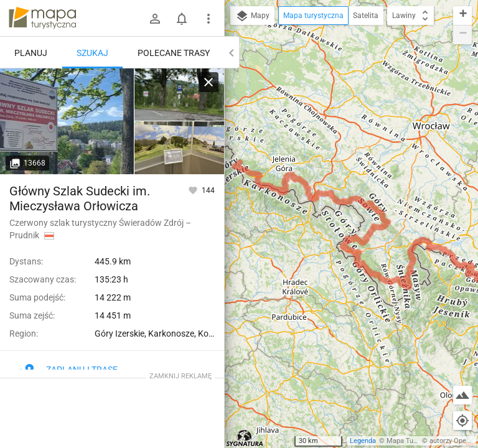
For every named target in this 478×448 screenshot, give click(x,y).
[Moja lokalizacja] (462, 421)
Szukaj (92, 53)
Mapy (252, 16)
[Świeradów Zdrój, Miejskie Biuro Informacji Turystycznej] (67, 121)
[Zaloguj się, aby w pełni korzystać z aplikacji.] (194, 190)
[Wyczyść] (209, 82)
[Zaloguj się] (155, 19)
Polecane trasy (174, 53)
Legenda (363, 441)
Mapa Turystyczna (415, 441)
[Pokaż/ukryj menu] (209, 19)
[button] (462, 16)
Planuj (31, 53)
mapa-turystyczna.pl (42, 18)
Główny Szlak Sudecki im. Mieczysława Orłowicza (80, 198)
